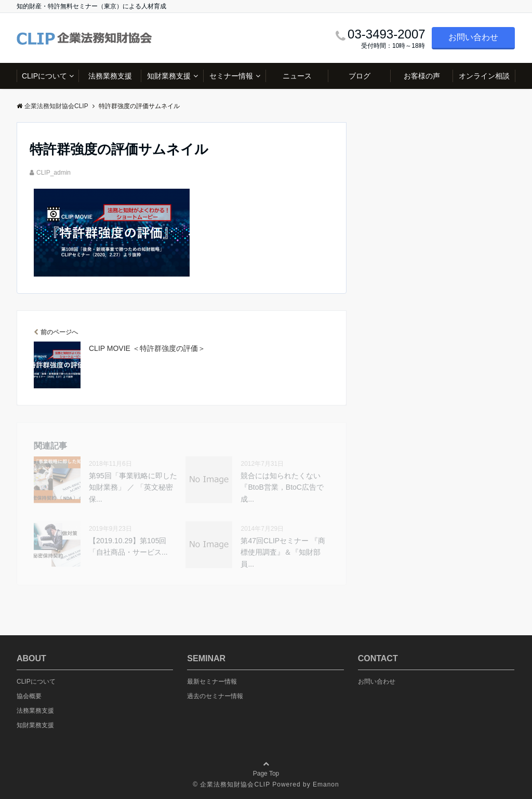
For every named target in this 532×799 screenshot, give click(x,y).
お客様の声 (422, 76)
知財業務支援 (169, 76)
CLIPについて (44, 76)
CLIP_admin (54, 173)
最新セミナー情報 (212, 682)
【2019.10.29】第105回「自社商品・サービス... (128, 546)
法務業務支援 (110, 76)
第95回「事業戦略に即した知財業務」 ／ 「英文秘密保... (133, 487)
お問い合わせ (473, 37)
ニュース (297, 76)
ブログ (360, 76)
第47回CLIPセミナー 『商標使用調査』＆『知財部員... (283, 552)
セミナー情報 (231, 76)
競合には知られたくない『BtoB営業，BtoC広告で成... (282, 487)
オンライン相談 (484, 76)
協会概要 (29, 696)
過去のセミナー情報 (215, 696)
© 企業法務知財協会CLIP (231, 784)
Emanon (326, 784)
